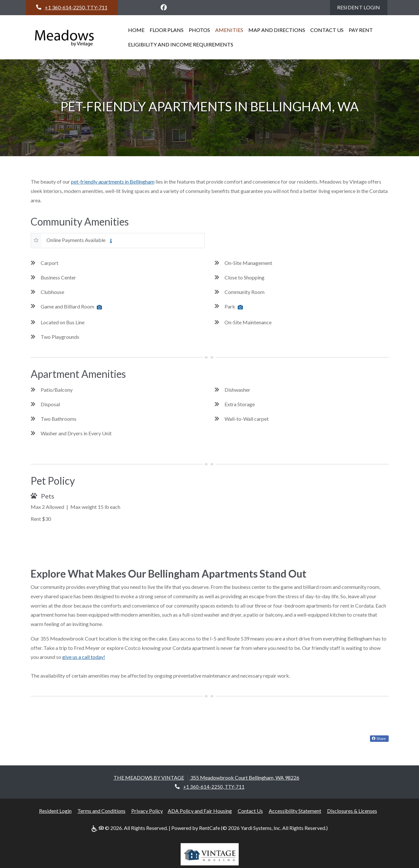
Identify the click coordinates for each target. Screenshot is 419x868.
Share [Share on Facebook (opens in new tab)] (379, 739)
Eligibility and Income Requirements (181, 44)
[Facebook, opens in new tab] (164, 7)
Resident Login (362, 6)
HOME (136, 30)
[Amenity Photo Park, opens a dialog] (240, 307)
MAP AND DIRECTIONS (277, 30)
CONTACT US (327, 30)
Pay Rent (362, 29)
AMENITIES (229, 30)
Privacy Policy (147, 811)
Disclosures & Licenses (352, 811)
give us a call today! (84, 657)
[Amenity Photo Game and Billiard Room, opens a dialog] (99, 307)
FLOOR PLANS (167, 30)
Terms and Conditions (101, 811)
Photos (199, 30)
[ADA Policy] (95, 828)
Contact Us (250, 811)
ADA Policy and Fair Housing (200, 811)
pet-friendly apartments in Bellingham (113, 182)
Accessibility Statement (295, 811)
